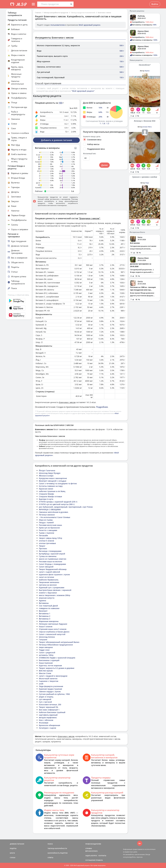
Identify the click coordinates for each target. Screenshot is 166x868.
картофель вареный (48, 715)
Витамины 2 (45, 616)
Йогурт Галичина (47, 470)
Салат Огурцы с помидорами (52, 564)
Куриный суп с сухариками (52, 587)
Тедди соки (44, 650)
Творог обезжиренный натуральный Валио (59, 642)
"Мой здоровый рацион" (83, 91)
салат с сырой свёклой (49, 572)
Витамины (44, 603)
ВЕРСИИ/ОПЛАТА (91, 851)
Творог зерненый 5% (49, 707)
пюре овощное (46, 647)
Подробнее (102, 407)
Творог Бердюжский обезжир (53, 569)
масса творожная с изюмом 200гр (55, 595)
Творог (42, 546)
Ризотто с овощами (48, 530)
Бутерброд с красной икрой (52, 554)
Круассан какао (46, 489)
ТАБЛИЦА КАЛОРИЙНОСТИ (57, 848)
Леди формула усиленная (51, 686)
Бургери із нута (46, 499)
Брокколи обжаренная (49, 725)
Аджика (42, 600)
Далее (104, 165)
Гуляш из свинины (48, 556)
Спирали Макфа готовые (50, 496)
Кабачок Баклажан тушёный (52, 712)
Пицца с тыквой (46, 522)
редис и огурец (46, 697)
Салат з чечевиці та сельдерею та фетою (58, 483)
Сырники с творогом (49, 681)
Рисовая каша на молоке (51, 561)
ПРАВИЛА (99, 860)
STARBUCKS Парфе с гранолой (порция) (57, 658)
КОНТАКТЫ (102, 856)
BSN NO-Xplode (46, 671)
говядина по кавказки (49, 608)
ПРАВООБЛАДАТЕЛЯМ (93, 844)
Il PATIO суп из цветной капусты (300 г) (57, 504)
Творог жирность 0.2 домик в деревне (57, 668)
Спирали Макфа (46, 494)
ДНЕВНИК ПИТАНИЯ (17, 844)
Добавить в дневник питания (56, 140)
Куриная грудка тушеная (50, 689)
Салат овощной (46, 567)
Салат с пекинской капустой (52, 634)
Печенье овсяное (47, 515)
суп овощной (45, 699)
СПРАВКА (89, 848)
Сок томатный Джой (48, 606)
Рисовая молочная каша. (51, 525)
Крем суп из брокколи (49, 528)
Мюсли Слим (45, 673)
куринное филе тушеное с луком (54, 574)
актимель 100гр (46, 655)
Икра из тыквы (46, 520)
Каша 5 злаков (46, 626)
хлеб (41, 684)
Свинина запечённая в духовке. (54, 512)
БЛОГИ (12, 853)
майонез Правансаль (49, 580)
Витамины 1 (45, 613)
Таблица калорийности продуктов (56, 13)
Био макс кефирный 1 (49, 710)
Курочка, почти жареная (50, 665)
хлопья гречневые (47, 543)
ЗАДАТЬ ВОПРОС (91, 856)
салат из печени (46, 577)
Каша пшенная (46, 663)
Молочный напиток (48, 678)
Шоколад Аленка (47, 637)
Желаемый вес (90, 154)
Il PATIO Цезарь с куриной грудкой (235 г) (58, 502)
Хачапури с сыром (47, 728)
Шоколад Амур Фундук (50, 473)
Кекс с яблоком (46, 720)
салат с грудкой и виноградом (53, 676)
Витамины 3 (45, 619)
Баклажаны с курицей (49, 660)
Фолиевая (44, 723)
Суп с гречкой (45, 702)
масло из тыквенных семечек (53, 559)
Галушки (43, 639)
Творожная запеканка (49, 582)
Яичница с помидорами (50, 551)
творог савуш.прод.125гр (51, 538)
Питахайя (43, 535)
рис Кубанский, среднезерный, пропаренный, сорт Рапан (66, 507)
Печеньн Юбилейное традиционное (56, 645)
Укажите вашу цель (92, 137)
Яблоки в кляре (46, 476)
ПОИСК (50, 844)
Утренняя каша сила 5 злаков (53, 629)
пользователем (58, 25)
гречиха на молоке (48, 585)
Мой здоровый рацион (89, 25)
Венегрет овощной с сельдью (53, 481)
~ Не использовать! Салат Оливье (55, 517)
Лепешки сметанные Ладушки (53, 624)
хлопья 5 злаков (46, 541)
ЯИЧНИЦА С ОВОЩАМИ (50, 509)
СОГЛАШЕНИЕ (90, 860)
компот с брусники (48, 593)
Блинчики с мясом (104, 13)
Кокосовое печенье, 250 (50, 705)
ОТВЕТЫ (50, 858)
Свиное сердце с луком (50, 692)
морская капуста (47, 598)
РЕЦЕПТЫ (13, 848)
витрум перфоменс (48, 718)
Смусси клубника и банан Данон (54, 632)
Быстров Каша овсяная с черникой (55, 590)
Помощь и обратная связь (18, 295)
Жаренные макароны (49, 621)
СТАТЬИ (13, 858)
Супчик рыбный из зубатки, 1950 (54, 694)
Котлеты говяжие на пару (51, 486)
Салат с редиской (47, 652)
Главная (38, 13)
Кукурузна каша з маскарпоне (53, 478)
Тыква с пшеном (46, 533)
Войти (155, 4)
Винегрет (43, 611)
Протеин (43, 548)
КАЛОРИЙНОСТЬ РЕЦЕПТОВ (58, 853)
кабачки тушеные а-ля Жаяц (52, 491)
